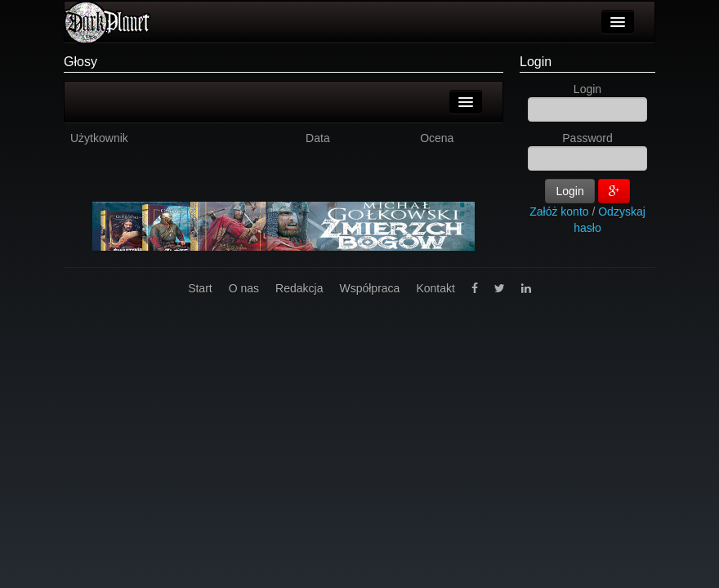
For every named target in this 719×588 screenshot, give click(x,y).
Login (536, 62)
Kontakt (435, 288)
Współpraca (369, 288)
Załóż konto (559, 212)
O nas (244, 288)
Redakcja (299, 288)
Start (200, 288)
